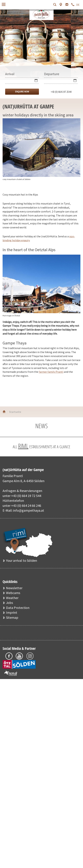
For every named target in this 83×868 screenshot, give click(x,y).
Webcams (13, 593)
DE (78, 5)
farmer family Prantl (51, 372)
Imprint (12, 612)
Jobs (9, 603)
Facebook (9, 392)
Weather (12, 598)
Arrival (10, 74)
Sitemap (12, 617)
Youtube (19, 392)
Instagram (30, 392)
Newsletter (14, 588)
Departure (52, 74)
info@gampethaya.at (29, 510)
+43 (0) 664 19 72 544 (26, 496)
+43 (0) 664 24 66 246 (26, 506)
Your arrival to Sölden (22, 560)
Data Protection (18, 608)
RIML (23, 446)
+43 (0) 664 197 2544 (61, 92)
